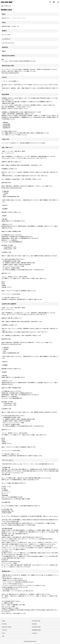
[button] (50, 2)
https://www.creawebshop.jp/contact (12, 188)
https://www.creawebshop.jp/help (10, 73)
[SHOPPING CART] (54, 2)
